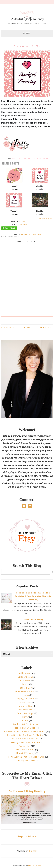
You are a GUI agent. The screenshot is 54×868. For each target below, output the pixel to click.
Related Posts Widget (46, 219)
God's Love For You (25, 691)
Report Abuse (27, 836)
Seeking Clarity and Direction (25, 742)
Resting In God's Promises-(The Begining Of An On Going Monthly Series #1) (33, 596)
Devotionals (25, 680)
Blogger (33, 851)
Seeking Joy (25, 746)
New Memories (25, 710)
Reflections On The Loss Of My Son (25, 735)
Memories (25, 702)
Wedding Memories (25, 760)
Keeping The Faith (25, 699)
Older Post (47, 328)
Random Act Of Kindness (25, 724)
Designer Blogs (35, 866)
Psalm (25, 720)
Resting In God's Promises (25, 739)
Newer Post (8, 328)
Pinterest (37, 159)
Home (27, 328)
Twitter (27, 159)
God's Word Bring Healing (27, 791)
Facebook (17, 159)
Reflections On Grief (25, 728)
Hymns (25, 695)
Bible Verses (25, 673)
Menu (27, 33)
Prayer (25, 717)
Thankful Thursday (31, 234)
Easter (25, 684)
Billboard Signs (25, 677)
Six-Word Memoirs (25, 750)
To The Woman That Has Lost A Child (25, 757)
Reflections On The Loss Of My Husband (25, 731)
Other (46, 159)
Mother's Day (25, 706)
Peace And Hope (25, 713)
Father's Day (25, 688)
